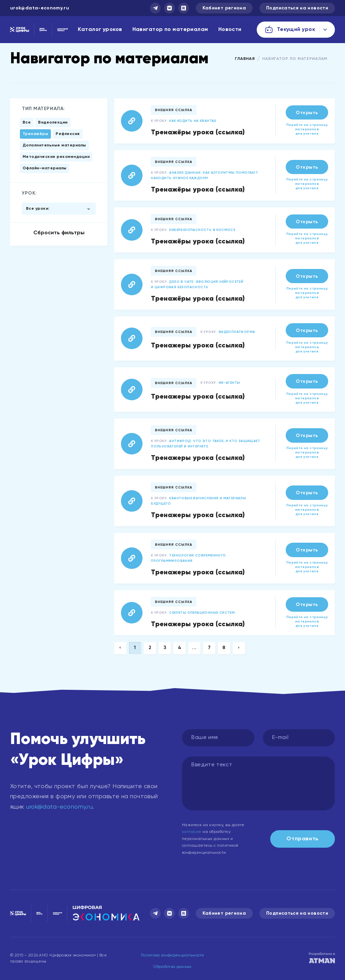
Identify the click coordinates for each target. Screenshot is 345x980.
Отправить (303, 839)
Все (27, 123)
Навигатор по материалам (170, 30)
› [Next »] (239, 648)
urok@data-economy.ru (40, 8)
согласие (192, 832)
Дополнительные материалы (54, 145)
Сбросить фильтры (59, 233)
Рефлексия (68, 134)
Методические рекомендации (56, 157)
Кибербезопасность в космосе (202, 230)
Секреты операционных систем (202, 613)
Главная (245, 59)
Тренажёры (35, 134)
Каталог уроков (100, 30)
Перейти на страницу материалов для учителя (307, 129)
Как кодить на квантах (193, 121)
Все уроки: (38, 209)
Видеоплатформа (237, 332)
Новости (230, 30)
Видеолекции (53, 123)
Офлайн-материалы (45, 168)
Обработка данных (172, 967)
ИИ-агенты (229, 383)
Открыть (307, 113)
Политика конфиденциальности (172, 955)
